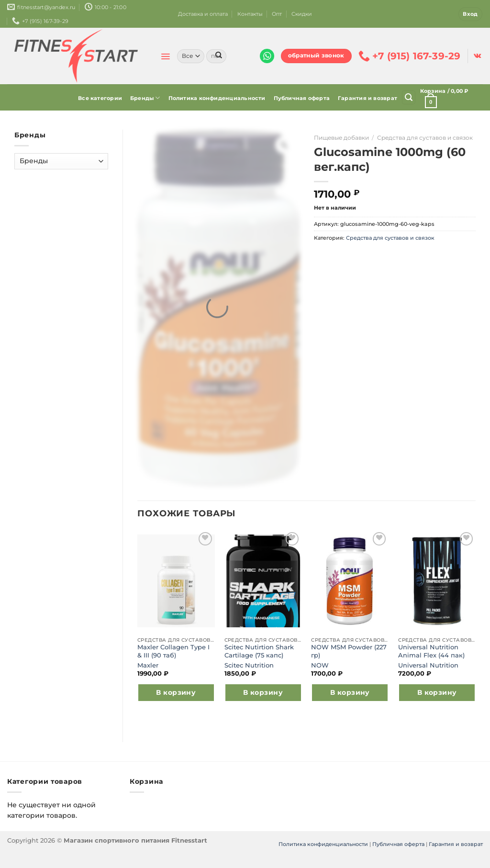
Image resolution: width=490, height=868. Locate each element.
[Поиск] (409, 97)
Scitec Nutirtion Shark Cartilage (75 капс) (259, 651)
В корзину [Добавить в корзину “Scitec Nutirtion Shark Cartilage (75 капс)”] (263, 692)
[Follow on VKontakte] (477, 56)
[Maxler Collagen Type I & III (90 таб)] (176, 581)
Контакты (250, 14)
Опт (277, 14)
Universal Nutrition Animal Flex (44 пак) (431, 651)
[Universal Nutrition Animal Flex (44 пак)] (437, 581)
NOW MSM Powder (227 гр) (349, 651)
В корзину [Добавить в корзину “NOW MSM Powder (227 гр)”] (350, 692)
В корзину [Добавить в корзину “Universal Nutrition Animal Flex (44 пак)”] (437, 692)
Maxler (148, 665)
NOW (320, 665)
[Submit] (219, 56)
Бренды (145, 98)
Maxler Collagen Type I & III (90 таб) (173, 651)
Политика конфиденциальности (217, 98)
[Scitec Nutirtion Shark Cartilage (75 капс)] (263, 581)
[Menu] (165, 56)
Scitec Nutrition (249, 665)
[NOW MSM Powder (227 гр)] (350, 581)
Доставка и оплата (203, 14)
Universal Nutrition (428, 665)
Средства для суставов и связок (425, 138)
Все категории (100, 98)
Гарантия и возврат (367, 98)
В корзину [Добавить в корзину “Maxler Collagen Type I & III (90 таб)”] (176, 692)
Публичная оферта (302, 98)
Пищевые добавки (341, 138)
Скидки (302, 14)
